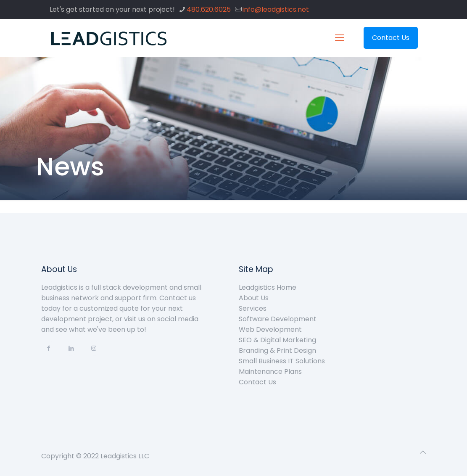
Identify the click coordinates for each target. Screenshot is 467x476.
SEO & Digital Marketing (277, 340)
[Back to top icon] (423, 452)
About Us (254, 298)
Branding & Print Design (277, 350)
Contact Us (391, 38)
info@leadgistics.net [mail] (276, 9)
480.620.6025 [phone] (209, 9)
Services (253, 308)
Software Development (278, 319)
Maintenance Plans (270, 372)
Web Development (270, 329)
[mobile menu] (340, 38)
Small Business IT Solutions (282, 361)
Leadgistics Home (268, 287)
